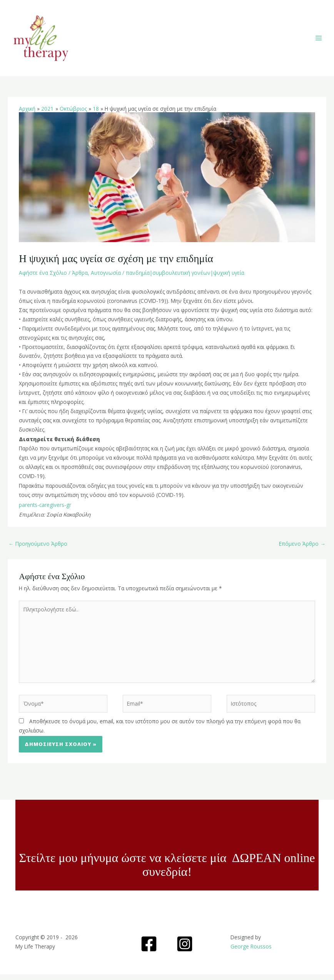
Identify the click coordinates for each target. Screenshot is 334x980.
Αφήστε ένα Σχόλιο (43, 278)
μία (220, 864)
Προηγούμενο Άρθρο (38, 549)
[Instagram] (185, 950)
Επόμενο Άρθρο (302, 549)
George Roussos (251, 952)
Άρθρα (80, 278)
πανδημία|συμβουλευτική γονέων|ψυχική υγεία (185, 278)
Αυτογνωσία (106, 278)
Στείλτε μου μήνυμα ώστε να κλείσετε (114, 864)
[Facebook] (149, 950)
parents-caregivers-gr (45, 510)
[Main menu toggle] (319, 41)
